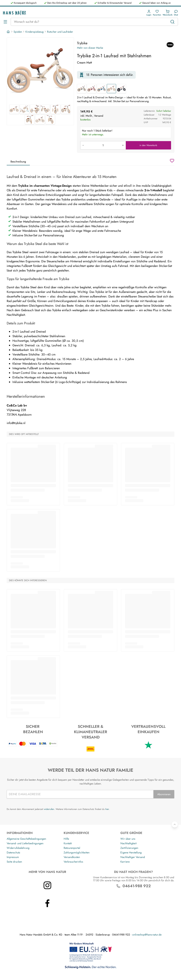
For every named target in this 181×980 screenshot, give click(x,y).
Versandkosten (72, 857)
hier (107, 809)
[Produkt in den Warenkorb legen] (103, 145)
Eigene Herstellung (131, 852)
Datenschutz (13, 852)
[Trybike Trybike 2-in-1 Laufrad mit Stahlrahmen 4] (45, 109)
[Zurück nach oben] (175, 824)
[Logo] (15, 13)
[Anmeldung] (149, 13)
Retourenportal (72, 848)
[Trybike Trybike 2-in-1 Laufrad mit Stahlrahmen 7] (30, 120)
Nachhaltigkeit (128, 843)
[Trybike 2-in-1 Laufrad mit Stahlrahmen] (82, 89)
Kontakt (68, 843)
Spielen (18, 32)
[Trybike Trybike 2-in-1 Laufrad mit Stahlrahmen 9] (50, 120)
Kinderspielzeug (34, 32)
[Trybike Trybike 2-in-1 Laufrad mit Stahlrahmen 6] (66, 109)
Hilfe (66, 839)
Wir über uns (128, 839)
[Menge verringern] (83, 145)
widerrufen (49, 809)
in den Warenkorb (148, 145)
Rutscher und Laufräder (60, 32)
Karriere (125, 862)
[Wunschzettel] (172, 161)
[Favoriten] (157, 13)
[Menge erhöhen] (123, 145)
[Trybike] (170, 45)
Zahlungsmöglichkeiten (77, 852)
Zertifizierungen (129, 848)
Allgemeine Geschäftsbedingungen (26, 839)
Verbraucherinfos (73, 862)
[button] (149, 13)
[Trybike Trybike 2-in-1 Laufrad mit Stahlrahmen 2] (24, 109)
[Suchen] (172, 22)
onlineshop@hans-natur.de (147, 935)
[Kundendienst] (176, 13)
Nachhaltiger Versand (133, 857)
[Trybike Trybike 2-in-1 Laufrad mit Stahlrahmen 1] (40, 71)
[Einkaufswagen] (168, 13)
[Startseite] (9, 32)
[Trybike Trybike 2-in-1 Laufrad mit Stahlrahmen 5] (55, 109)
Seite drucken (14, 862)
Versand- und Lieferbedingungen (25, 843)
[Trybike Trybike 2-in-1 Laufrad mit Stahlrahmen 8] (40, 120)
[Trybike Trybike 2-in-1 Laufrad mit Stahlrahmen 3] (35, 109)
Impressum (13, 857)
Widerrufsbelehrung (18, 848)
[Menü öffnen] (5, 22)
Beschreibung (18, 162)
